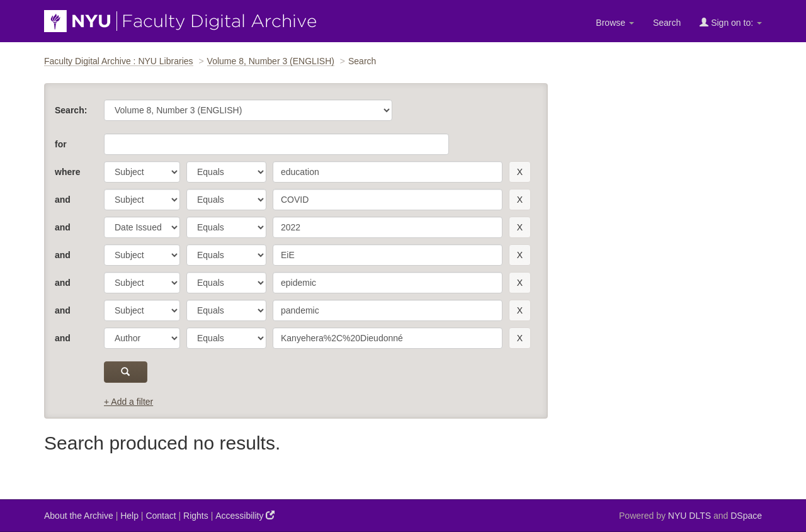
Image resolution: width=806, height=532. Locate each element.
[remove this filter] (520, 172)
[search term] (388, 172)
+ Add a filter (128, 402)
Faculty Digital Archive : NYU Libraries (119, 61)
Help (129, 516)
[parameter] (142, 172)
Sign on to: (731, 22)
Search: (71, 110)
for (61, 144)
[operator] (226, 172)
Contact (161, 516)
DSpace (746, 516)
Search (667, 23)
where (67, 172)
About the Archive (79, 516)
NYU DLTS (690, 516)
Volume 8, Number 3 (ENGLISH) (271, 61)
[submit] (126, 372)
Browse (615, 23)
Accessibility (245, 515)
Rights (196, 516)
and (63, 200)
